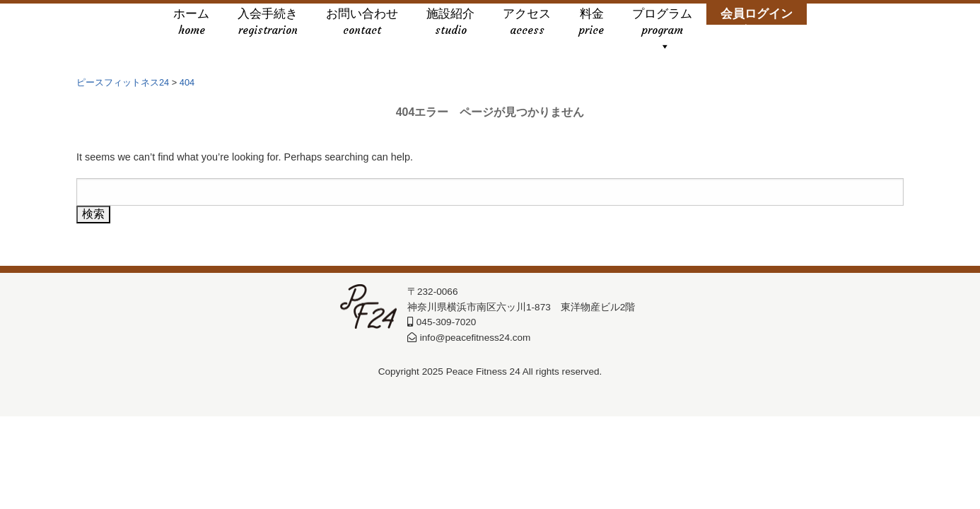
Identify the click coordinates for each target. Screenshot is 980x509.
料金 (591, 23)
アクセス (527, 23)
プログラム (662, 23)
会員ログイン (757, 23)
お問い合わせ (362, 23)
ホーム (191, 23)
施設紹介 (450, 23)
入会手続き (268, 23)
